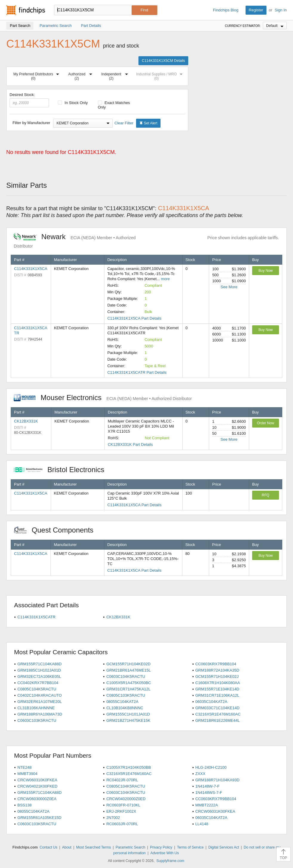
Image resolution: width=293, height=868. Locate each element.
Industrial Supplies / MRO (161, 75)
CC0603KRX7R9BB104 (216, 664)
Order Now (266, 423)
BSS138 (24, 805)
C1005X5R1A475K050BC (129, 683)
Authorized (81, 75)
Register (256, 10)
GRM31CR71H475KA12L (128, 689)
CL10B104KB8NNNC (125, 708)
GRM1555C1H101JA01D (128, 714)
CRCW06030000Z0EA (37, 799)
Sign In (281, 10)
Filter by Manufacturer (31, 123)
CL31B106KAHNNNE (36, 708)
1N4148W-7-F (208, 786)
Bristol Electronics (62, 470)
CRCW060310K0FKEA (37, 780)
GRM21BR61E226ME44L (218, 720)
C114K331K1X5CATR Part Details (137, 372)
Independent (116, 75)
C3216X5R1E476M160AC (218, 714)
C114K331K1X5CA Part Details (134, 318)
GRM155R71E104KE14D (217, 689)
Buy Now (266, 271)
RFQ (265, 495)
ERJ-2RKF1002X (121, 811)
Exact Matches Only (114, 105)
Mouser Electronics (103, 398)
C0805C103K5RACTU (126, 695)
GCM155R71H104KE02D (128, 664)
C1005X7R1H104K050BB (129, 767)
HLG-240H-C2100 (211, 767)
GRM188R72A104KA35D (217, 670)
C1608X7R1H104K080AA (218, 683)
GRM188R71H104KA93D (218, 780)
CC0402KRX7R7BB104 (38, 683)
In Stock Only (73, 103)
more (165, 279)
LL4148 (202, 824)
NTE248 (24, 767)
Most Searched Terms (94, 847)
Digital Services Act (224, 847)
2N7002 (113, 818)
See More (229, 287)
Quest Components (57, 530)
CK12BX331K (26, 421)
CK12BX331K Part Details (130, 444)
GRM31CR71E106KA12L (217, 695)
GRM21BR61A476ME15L (128, 670)
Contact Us (48, 847)
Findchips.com (26, 10)
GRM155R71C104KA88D (39, 664)
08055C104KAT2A (122, 702)
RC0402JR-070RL (122, 780)
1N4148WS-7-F (209, 793)
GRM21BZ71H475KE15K (128, 720)
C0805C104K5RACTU (37, 689)
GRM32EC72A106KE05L (39, 676)
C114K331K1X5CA (31, 269)
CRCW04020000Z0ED (126, 799)
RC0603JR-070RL (122, 824)
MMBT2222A (207, 805)
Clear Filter (124, 123)
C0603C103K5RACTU (37, 720)
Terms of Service (190, 847)
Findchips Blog (226, 10)
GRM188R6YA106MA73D (40, 714)
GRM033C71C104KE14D (218, 708)
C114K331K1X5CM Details (163, 61)
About (67, 847)
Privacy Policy (161, 847)
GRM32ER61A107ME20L (40, 702)
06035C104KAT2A (211, 702)
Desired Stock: (29, 100)
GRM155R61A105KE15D (39, 818)
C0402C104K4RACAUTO (40, 695)
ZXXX (201, 774)
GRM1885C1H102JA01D (39, 670)
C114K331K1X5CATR (36, 617)
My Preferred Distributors (37, 75)
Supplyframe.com (170, 861)
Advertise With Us (165, 853)
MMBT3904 (27, 774)
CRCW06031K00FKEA (215, 811)
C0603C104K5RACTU (126, 676)
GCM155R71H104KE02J (217, 676)
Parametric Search (130, 847)
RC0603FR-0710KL (123, 805)
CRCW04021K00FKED (37, 786)
